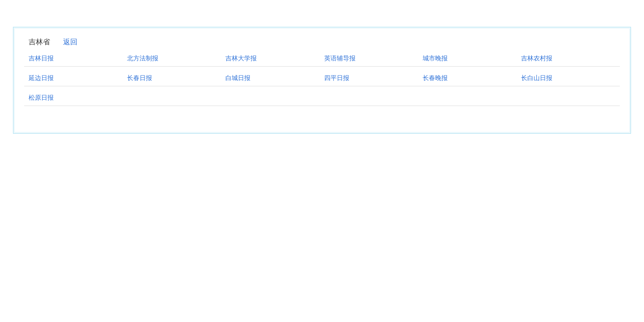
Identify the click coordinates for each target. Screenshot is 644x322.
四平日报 (337, 78)
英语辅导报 (340, 58)
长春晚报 (435, 78)
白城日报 (238, 78)
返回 (70, 42)
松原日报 (41, 97)
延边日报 (41, 78)
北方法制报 (143, 58)
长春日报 (140, 78)
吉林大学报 (241, 58)
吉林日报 (41, 58)
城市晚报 (435, 58)
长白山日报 (537, 78)
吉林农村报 (537, 58)
